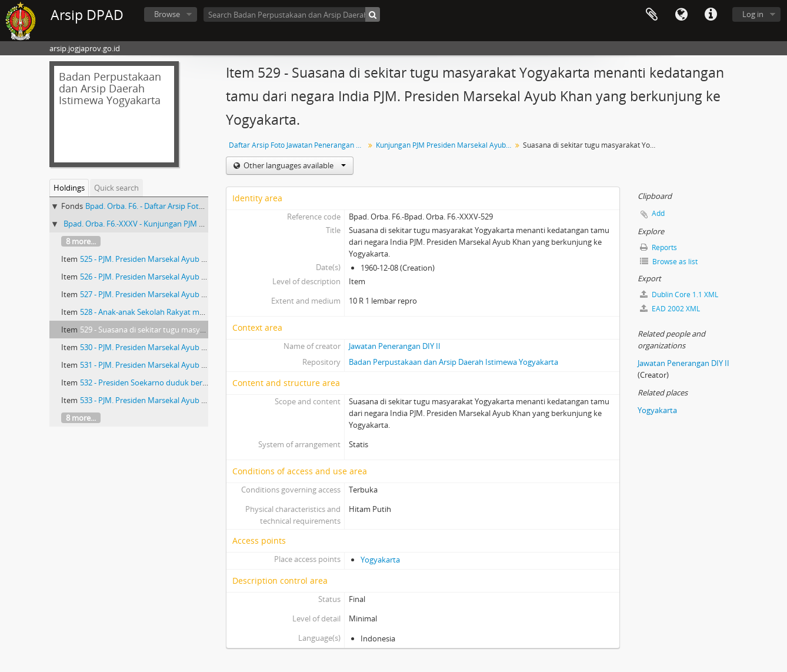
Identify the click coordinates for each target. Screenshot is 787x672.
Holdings (69, 188)
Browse (167, 14)
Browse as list (669, 262)
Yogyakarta (380, 560)
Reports (658, 247)
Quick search (116, 188)
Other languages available (294, 165)
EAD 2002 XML (670, 309)
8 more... (81, 241)
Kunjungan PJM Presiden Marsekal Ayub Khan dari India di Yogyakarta (445, 145)
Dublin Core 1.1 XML (679, 295)
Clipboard (652, 15)
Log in (753, 14)
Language (681, 15)
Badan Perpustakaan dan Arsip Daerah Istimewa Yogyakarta (453, 362)
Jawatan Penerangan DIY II (395, 346)
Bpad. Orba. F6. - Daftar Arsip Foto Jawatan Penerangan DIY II (191, 206)
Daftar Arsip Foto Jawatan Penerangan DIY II (298, 145)
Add (658, 213)
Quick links (711, 15)
